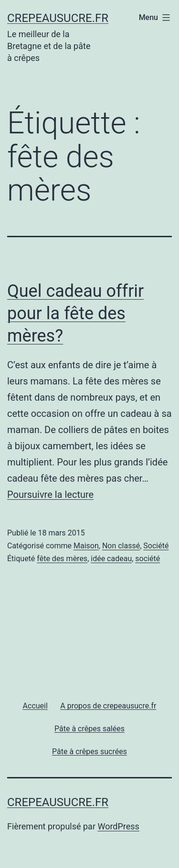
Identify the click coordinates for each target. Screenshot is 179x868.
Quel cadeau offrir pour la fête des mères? (75, 313)
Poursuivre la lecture (50, 495)
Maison (86, 546)
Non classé (121, 546)
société (147, 559)
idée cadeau (111, 559)
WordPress (118, 826)
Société (156, 546)
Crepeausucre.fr (58, 18)
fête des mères (62, 559)
